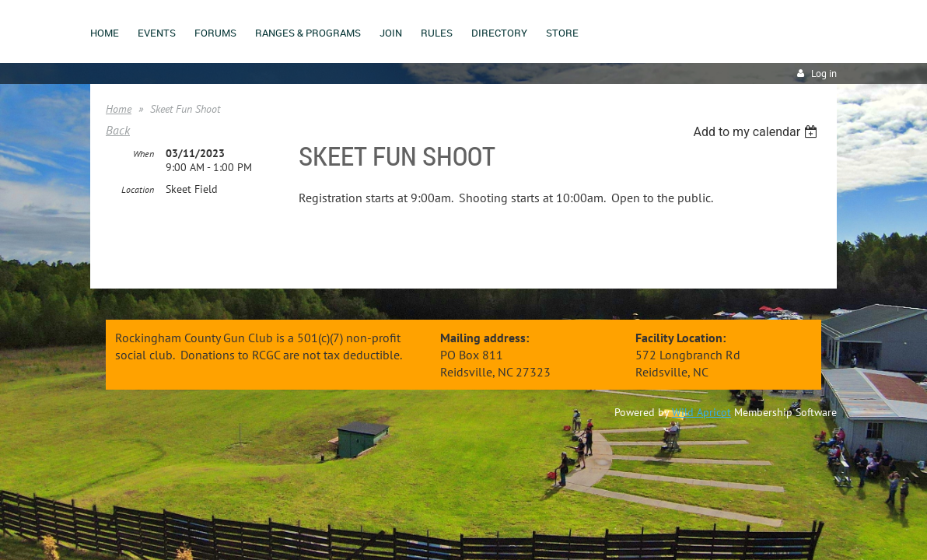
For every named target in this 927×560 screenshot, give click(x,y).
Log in (824, 73)
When (143, 154)
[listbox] (757, 132)
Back (118, 130)
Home (119, 109)
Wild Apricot (701, 412)
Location (138, 190)
